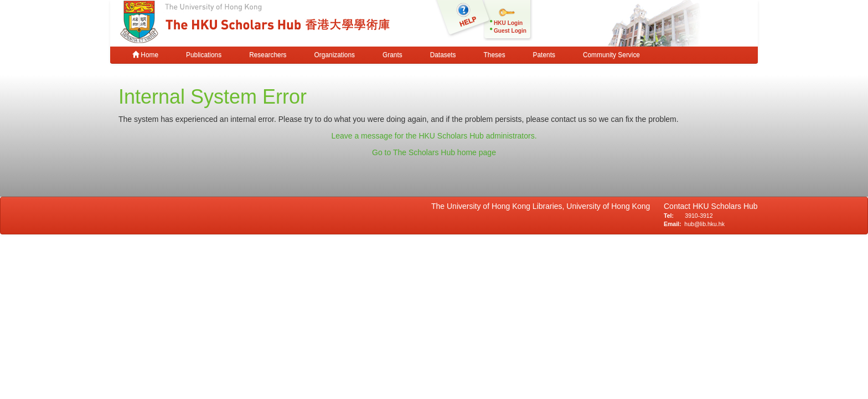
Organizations (335, 55)
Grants (392, 55)
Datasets (443, 55)
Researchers (268, 55)
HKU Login (508, 23)
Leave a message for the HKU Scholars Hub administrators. (434, 136)
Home (145, 55)
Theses (495, 55)
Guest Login (510, 31)
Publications (204, 55)
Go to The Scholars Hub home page (434, 152)
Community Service (611, 55)
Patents (544, 55)
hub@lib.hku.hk (704, 224)
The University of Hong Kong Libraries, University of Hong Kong (543, 206)
